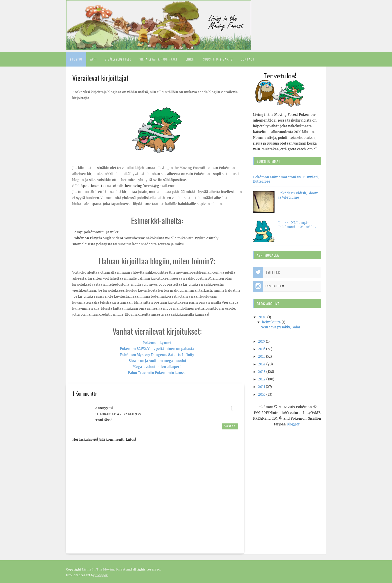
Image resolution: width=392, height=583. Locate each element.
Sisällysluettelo (118, 59)
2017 (261, 342)
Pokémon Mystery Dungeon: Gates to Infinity (157, 355)
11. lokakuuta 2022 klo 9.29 (118, 414)
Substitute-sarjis (218, 59)
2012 (262, 379)
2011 (261, 387)
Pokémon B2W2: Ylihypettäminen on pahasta (157, 349)
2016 (262, 349)
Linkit (190, 59)
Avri (93, 59)
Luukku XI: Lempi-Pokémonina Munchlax (297, 225)
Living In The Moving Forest (103, 569)
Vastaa (230, 426)
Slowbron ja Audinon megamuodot (157, 361)
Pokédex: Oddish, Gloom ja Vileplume (298, 195)
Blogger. (102, 575)
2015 (262, 357)
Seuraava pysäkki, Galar (281, 327)
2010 (262, 395)
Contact (248, 59)
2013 (262, 372)
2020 (262, 317)
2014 (262, 364)
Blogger (293, 424)
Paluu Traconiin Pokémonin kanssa (157, 373)
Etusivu (76, 59)
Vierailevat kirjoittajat (159, 59)
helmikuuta (271, 322)
